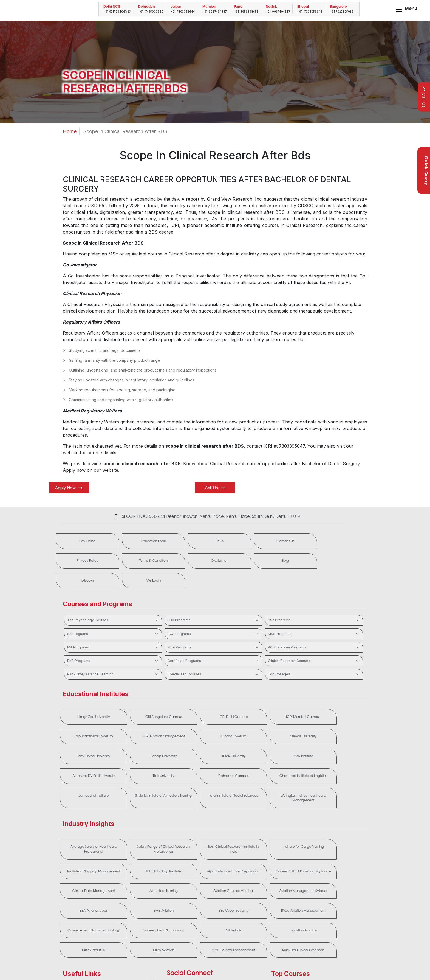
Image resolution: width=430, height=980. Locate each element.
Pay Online (84, 541)
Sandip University (337, 719)
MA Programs (113, 629)
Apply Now (69, 488)
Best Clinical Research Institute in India (213, 814)
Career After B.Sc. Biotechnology (151, 885)
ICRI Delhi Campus (213, 699)
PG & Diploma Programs (314, 629)
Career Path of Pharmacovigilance (213, 839)
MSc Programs (314, 616)
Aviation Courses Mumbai (90, 862)
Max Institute (151, 739)
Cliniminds (275, 883)
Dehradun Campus (337, 739)
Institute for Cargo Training (275, 812)
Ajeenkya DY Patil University (213, 739)
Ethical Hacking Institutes (90, 837)
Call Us (424, 97)
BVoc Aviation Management (90, 883)
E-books (262, 562)
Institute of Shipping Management (337, 814)
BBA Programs (213, 602)
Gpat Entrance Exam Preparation (152, 839)
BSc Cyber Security (337, 862)
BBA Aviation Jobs (213, 862)
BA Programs (113, 616)
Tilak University (275, 739)
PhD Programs (113, 642)
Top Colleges (314, 656)
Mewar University (213, 719)
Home (70, 131)
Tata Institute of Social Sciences (275, 762)
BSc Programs (314, 602)
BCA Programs (213, 616)
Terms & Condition (84, 562)
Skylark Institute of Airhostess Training (213, 762)
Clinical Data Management (275, 837)
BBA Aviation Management (90, 719)
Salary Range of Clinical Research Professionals (151, 814)
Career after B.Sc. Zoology (213, 883)
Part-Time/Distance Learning (113, 656)
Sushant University (151, 719)
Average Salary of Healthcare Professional (90, 814)
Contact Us (262, 541)
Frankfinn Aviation (337, 883)
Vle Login (321, 562)
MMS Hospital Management (213, 908)
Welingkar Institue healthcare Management (337, 762)
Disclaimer (144, 562)
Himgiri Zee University (90, 699)
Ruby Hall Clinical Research (275, 908)
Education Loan (143, 541)
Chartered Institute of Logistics (90, 760)
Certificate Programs (213, 642)
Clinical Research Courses (314, 642)
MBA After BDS (90, 908)
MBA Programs (213, 629)
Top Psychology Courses (113, 602)
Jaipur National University (337, 699)
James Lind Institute (152, 760)
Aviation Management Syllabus (151, 862)
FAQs (203, 541)
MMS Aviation (152, 908)
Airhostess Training (337, 837)
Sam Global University (275, 719)
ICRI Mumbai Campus (275, 699)
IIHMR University (90, 739)
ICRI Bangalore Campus (151, 699)
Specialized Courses (213, 656)
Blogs (203, 562)
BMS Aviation (275, 862)
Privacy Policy (321, 541)
